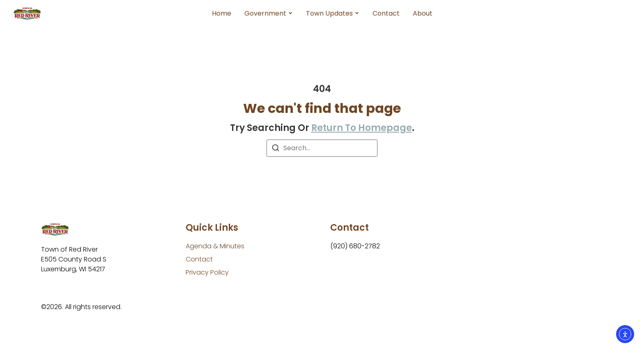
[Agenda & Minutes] (215, 246)
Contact (386, 14)
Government (265, 14)
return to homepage (362, 128)
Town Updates (329, 14)
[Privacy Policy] (207, 273)
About (423, 14)
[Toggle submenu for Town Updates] (356, 14)
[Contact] (199, 259)
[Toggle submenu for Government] (290, 14)
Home (222, 14)
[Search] (276, 149)
